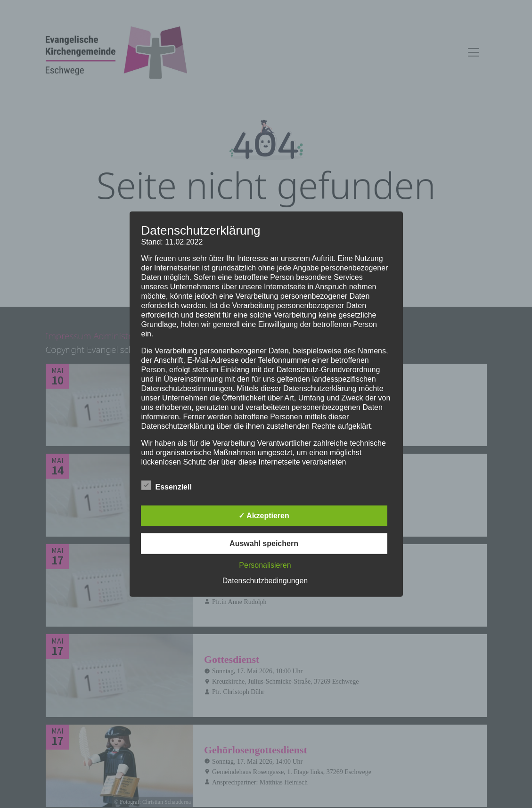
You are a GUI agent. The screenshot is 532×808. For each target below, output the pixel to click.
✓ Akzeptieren (264, 516)
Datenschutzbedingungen (265, 581)
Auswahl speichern (264, 543)
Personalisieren (265, 565)
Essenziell (167, 485)
